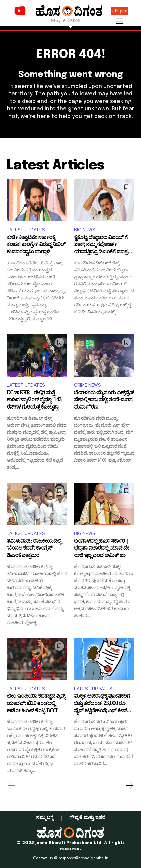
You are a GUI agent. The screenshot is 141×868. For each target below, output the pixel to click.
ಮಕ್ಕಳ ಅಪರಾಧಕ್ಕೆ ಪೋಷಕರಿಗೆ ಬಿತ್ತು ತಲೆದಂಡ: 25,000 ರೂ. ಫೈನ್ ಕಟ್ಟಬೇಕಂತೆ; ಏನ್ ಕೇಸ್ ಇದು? (102, 704)
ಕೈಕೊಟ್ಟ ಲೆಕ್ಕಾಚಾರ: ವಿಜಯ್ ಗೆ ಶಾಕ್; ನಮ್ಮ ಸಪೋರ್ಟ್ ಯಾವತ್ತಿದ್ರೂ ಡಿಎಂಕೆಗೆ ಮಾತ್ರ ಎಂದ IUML (101, 245)
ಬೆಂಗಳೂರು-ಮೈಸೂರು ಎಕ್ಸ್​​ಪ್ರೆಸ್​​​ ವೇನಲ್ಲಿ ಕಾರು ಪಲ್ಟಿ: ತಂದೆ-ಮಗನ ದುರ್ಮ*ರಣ (104, 401)
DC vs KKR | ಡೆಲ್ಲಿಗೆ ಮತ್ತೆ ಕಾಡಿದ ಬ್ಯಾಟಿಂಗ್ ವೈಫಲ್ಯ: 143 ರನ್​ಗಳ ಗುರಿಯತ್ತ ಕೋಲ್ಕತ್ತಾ (34, 401)
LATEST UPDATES (26, 230)
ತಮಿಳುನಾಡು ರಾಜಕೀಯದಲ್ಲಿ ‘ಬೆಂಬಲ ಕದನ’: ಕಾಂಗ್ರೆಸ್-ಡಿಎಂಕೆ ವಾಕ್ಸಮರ (34, 549)
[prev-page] (12, 786)
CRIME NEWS (87, 385)
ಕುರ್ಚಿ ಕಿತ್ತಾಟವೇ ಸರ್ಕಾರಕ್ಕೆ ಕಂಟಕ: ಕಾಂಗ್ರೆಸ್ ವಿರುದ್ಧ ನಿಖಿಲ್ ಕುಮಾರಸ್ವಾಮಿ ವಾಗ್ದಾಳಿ (36, 245)
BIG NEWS (84, 230)
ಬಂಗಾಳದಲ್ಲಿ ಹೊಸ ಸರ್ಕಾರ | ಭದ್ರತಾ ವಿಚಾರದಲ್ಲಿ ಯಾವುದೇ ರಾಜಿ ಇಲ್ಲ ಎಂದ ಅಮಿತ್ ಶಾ (101, 549)
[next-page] (129, 786)
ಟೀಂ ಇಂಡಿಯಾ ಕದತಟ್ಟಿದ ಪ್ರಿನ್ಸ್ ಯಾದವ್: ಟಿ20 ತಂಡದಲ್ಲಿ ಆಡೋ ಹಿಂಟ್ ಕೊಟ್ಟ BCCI (36, 704)
